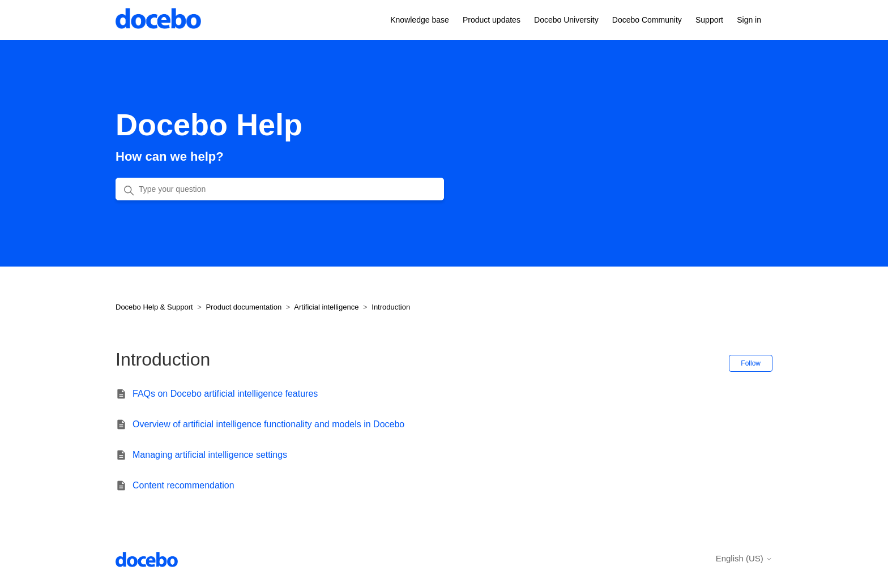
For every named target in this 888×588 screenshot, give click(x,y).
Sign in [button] (749, 20)
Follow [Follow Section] (751, 363)
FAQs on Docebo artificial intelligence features (225, 394)
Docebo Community (647, 20)
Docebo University (566, 20)
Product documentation (244, 307)
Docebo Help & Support (154, 307)
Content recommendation (183, 485)
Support (709, 20)
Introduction (391, 307)
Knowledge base (420, 20)
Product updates (492, 20)
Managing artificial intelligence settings (210, 455)
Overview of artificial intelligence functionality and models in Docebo (268, 424)
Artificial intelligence (326, 307)
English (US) (744, 558)
